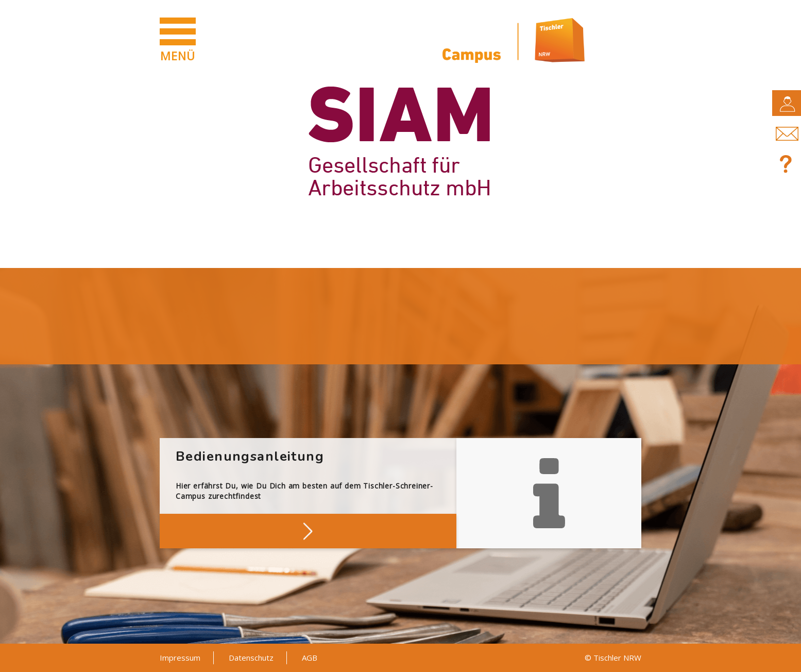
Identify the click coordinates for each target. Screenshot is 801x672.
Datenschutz (251, 658)
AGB (310, 658)
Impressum (180, 658)
